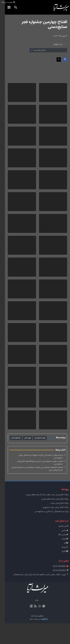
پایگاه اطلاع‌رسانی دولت (59, 524)
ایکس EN (64, 555)
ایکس (65, 551)
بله (66, 564)
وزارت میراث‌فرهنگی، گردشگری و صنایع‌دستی (52, 532)
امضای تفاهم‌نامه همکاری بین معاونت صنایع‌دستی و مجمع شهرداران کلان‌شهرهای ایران (37, 489)
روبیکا (65, 568)
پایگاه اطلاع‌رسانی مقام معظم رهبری (55, 520)
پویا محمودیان (40, 464)
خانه (34, 621)
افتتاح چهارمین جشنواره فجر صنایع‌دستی (44, 25)
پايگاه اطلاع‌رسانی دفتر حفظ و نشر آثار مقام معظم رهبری (47, 516)
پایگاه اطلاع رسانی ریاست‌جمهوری (56, 528)
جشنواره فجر (16, 464)
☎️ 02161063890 (61, 587)
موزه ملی (28, 464)
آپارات (65, 560)
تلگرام (65, 572)
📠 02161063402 (61, 591)
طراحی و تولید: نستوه (37, 640)
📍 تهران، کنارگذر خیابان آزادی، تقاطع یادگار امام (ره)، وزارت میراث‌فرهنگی (41, 595)
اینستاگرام (64, 547)
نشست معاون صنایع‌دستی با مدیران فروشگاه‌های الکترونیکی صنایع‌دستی (35, 485)
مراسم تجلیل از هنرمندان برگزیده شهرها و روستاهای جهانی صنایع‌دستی (36, 481)
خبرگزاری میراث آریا (59, 7)
